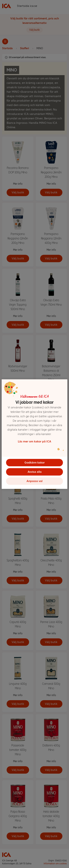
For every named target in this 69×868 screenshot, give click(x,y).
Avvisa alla (35, 472)
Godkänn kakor (35, 462)
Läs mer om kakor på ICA (34, 441)
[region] (34, 434)
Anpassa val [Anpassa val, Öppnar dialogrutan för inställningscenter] (34, 481)
